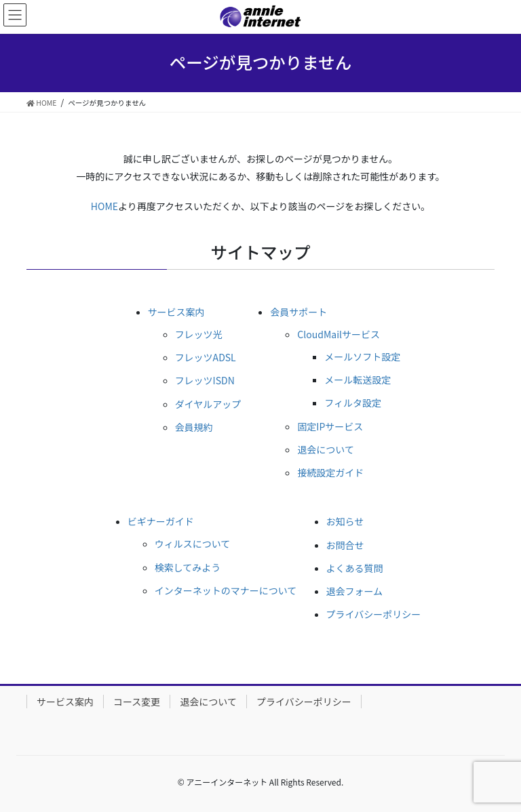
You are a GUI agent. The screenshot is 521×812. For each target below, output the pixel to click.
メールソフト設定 (362, 357)
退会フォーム (355, 591)
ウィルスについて (193, 544)
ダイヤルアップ (208, 404)
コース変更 (137, 702)
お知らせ (345, 521)
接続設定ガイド (330, 472)
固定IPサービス (330, 426)
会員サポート (298, 312)
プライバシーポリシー (374, 614)
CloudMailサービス (339, 334)
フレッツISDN (205, 380)
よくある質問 (355, 568)
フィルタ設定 (353, 403)
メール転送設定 (358, 380)
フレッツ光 (199, 334)
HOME (104, 206)
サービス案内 (176, 312)
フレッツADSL (206, 357)
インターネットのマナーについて (226, 590)
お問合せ (345, 545)
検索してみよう (188, 567)
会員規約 (194, 427)
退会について (326, 449)
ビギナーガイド (161, 521)
